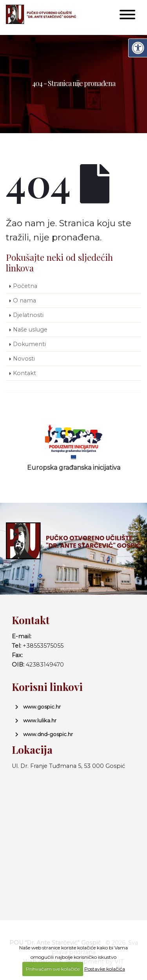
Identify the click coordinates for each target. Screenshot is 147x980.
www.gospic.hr (42, 707)
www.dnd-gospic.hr (48, 734)
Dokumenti (29, 344)
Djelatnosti (28, 315)
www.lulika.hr (40, 720)
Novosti (24, 359)
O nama (24, 300)
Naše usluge (30, 330)
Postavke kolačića (105, 969)
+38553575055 (43, 646)
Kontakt (24, 373)
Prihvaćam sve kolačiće (53, 969)
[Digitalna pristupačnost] (138, 48)
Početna (25, 286)
